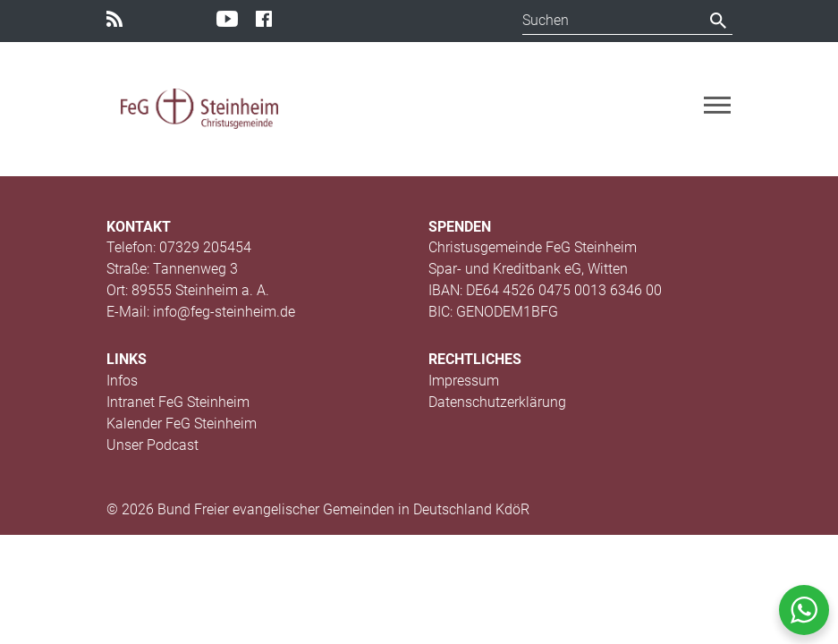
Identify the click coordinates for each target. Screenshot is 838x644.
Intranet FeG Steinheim (178, 402)
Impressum (464, 381)
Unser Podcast (152, 445)
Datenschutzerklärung (497, 402)
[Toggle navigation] (717, 105)
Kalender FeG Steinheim (182, 424)
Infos (122, 381)
